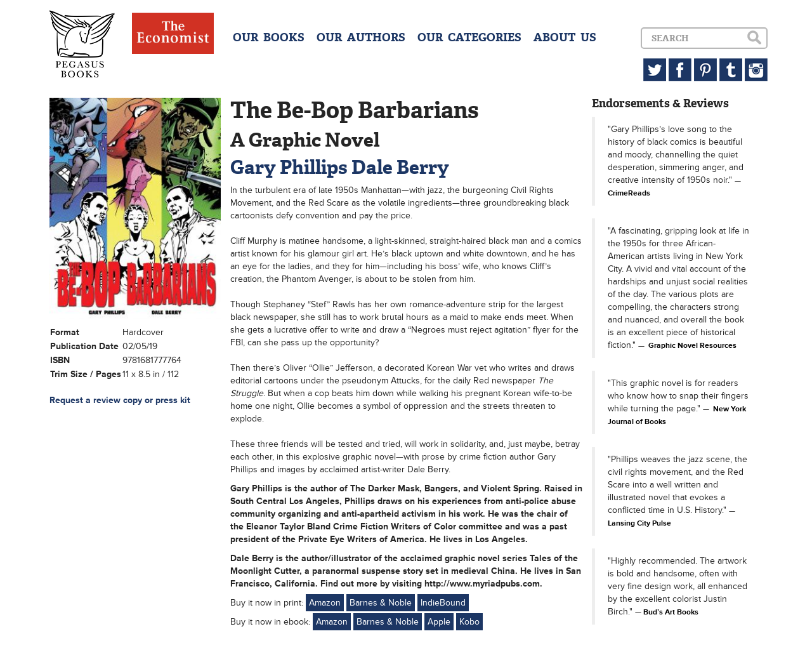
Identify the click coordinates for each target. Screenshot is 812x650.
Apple (439, 622)
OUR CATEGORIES (469, 37)
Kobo (469, 622)
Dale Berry (400, 167)
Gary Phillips (289, 167)
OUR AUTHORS (361, 37)
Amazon (325, 603)
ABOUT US (565, 37)
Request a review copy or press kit (120, 400)
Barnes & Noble (381, 603)
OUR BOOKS (269, 37)
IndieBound (443, 603)
